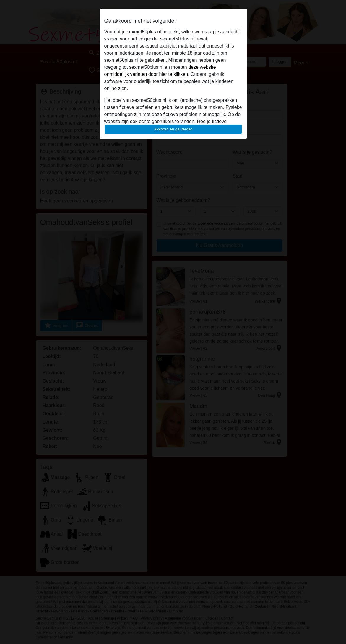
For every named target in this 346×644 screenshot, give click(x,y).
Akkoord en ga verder (173, 129)
